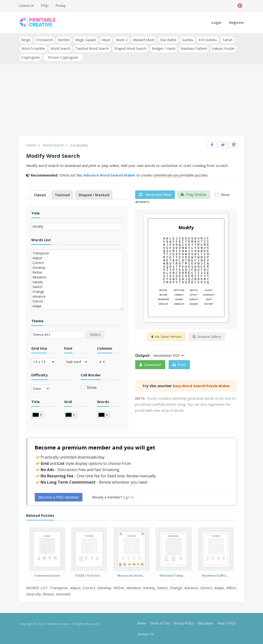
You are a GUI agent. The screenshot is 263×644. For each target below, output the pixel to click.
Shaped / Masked (94, 195)
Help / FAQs (227, 623)
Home (141, 623)
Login (217, 22)
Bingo (26, 40)
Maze (106, 40)
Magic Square (86, 40)
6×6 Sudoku (208, 40)
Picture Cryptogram (63, 57)
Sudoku (187, 40)
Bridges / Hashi (164, 48)
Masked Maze (144, 40)
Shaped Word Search (130, 48)
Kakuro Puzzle (223, 48)
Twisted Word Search (92, 48)
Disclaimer (206, 623)
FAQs (45, 6)
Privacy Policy (184, 623)
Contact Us (26, 6)
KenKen (64, 40)
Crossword (44, 40)
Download (150, 365)
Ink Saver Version (166, 337)
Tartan (227, 40)
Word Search (60, 48)
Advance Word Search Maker (109, 175)
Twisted (62, 195)
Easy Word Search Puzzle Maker (202, 386)
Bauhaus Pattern (194, 48)
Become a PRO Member (59, 497)
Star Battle (168, 40)
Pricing (61, 6)
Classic (40, 195)
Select (95, 334)
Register (237, 22)
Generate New (155, 194)
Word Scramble (33, 48)
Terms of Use (160, 623)
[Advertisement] (132, 100)
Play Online (194, 194)
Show (91, 387)
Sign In (128, 497)
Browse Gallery (207, 337)
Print (179, 365)
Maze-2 (121, 40)
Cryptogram (31, 57)
